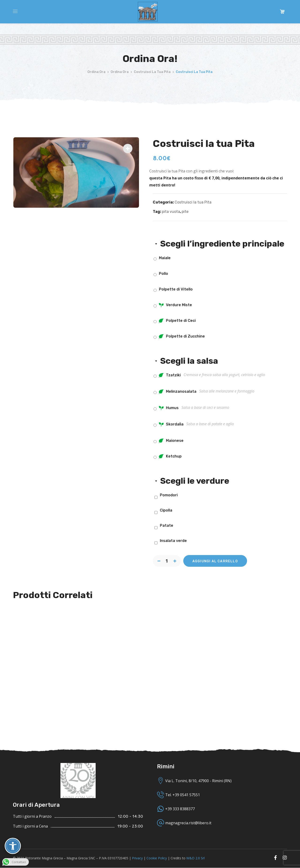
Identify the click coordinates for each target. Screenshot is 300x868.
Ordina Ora (96, 72)
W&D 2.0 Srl (195, 858)
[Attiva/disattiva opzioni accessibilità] (13, 846)
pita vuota (171, 212)
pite (185, 212)
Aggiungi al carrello (215, 561)
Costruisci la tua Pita (152, 72)
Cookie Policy (157, 858)
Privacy (137, 858)
